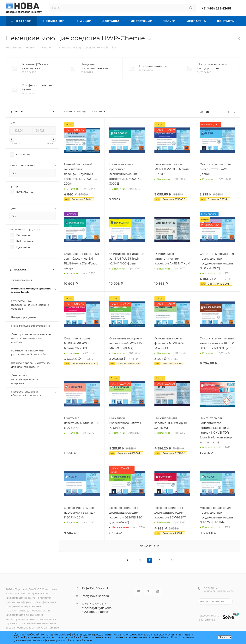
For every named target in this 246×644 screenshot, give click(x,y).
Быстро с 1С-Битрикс (213, 602)
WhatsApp (158, 591)
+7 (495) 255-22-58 (216, 8)
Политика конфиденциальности (219, 590)
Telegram (148, 591)
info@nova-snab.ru (95, 596)
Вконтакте (138, 591)
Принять (225, 637)
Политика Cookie (79, 640)
